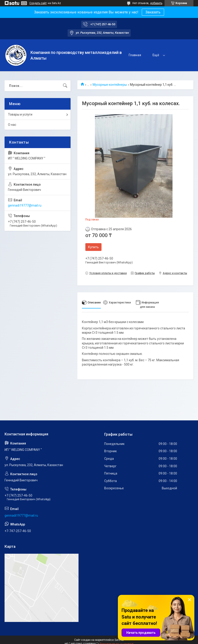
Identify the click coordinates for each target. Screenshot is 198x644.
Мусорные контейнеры (110, 85)
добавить (156, 3)
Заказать (153, 12)
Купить (93, 247)
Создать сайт (38, 3)
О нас (12, 125)
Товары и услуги (20, 114)
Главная (135, 55)
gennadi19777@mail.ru (25, 205)
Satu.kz (119, 640)
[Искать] (65, 86)
